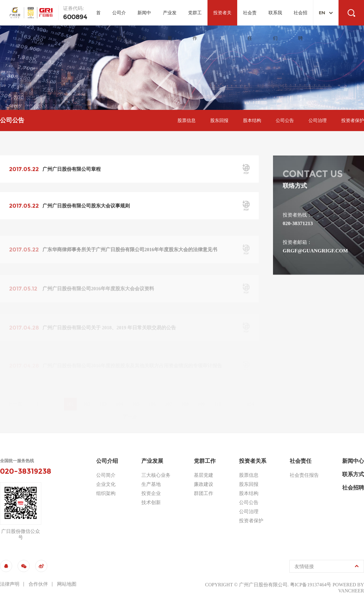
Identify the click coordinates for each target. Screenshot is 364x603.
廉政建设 (204, 484)
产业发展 (170, 18)
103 (103, 397)
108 (185, 397)
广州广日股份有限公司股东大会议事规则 (86, 207)
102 (87, 397)
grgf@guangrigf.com (315, 251)
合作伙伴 (38, 584)
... (54, 397)
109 (201, 397)
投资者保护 (353, 120)
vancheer (351, 591)
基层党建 (204, 475)
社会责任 (250, 18)
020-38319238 (26, 471)
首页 (98, 18)
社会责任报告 (304, 475)
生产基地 (151, 484)
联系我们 (275, 18)
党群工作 (195, 18)
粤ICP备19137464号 (311, 585)
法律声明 (10, 584)
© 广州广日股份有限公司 (261, 585)
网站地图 (67, 584)
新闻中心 (144, 18)
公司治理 (318, 120)
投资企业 (151, 493)
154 (251, 397)
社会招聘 (300, 18)
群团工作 (204, 493)
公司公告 (285, 120)
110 (218, 397)
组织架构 (106, 493)
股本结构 (252, 120)
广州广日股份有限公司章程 (72, 169)
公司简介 (106, 475)
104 (120, 397)
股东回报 (219, 120)
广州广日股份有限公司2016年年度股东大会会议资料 (98, 293)
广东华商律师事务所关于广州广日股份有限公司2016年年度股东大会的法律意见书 (130, 255)
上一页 (15, 397)
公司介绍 (119, 18)
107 (169, 397)
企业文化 (106, 484)
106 (152, 397)
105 (136, 397)
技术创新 (151, 502)
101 (70, 397)
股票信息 (187, 120)
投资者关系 (222, 18)
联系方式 (353, 474)
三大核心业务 (156, 475)
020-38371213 (298, 224)
